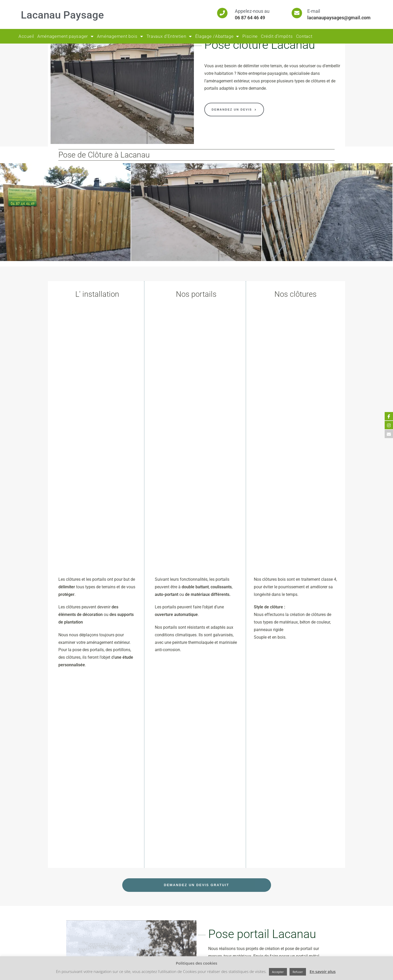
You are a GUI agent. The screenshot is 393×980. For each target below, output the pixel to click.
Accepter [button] (278, 972)
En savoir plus (323, 971)
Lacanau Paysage (62, 15)
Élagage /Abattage (217, 36)
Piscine (250, 36)
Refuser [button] (298, 972)
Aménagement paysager (66, 36)
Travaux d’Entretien (169, 36)
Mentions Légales (137, 916)
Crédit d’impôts (277, 36)
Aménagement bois (120, 36)
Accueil (26, 36)
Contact (304, 36)
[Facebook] (130, 941)
